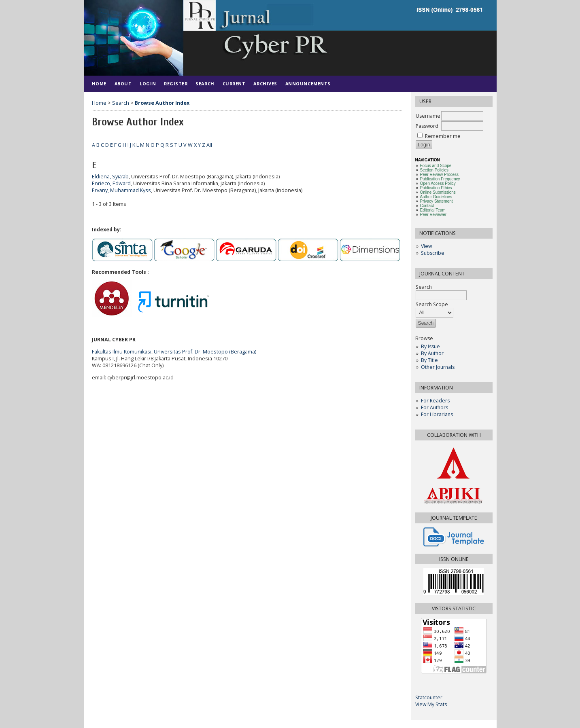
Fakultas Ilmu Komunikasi (122, 352)
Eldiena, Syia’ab (110, 177)
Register (176, 84)
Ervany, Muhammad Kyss (121, 190)
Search (205, 84)
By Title (429, 360)
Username (428, 116)
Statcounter (429, 697)
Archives (265, 84)
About (123, 84)
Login (148, 84)
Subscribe (433, 253)
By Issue (430, 346)
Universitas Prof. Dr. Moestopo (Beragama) (205, 352)
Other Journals (438, 367)
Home (99, 84)
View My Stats (431, 704)
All (209, 145)
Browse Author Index (162, 103)
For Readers (435, 401)
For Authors (434, 407)
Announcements (308, 84)
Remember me (443, 136)
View (426, 246)
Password (427, 126)
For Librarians (437, 414)
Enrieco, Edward (111, 183)
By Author (432, 353)
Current (234, 84)
